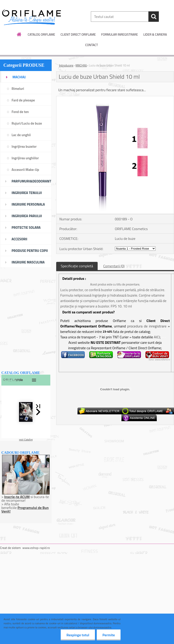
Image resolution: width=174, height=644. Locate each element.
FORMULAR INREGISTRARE (120, 34)
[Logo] (31, 17)
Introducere (66, 65)
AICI (157, 337)
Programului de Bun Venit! (25, 509)
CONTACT (92, 45)
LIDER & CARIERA (155, 34)
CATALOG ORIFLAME (41, 34)
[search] (154, 17)
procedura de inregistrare (147, 326)
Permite (109, 635)
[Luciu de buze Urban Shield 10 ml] (115, 98)
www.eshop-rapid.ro (36, 548)
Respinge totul (78, 635)
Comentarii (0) (114, 266)
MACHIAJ (81, 65)
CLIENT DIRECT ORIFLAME (78, 34)
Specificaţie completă (77, 266)
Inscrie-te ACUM (17, 497)
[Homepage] (19, 34)
